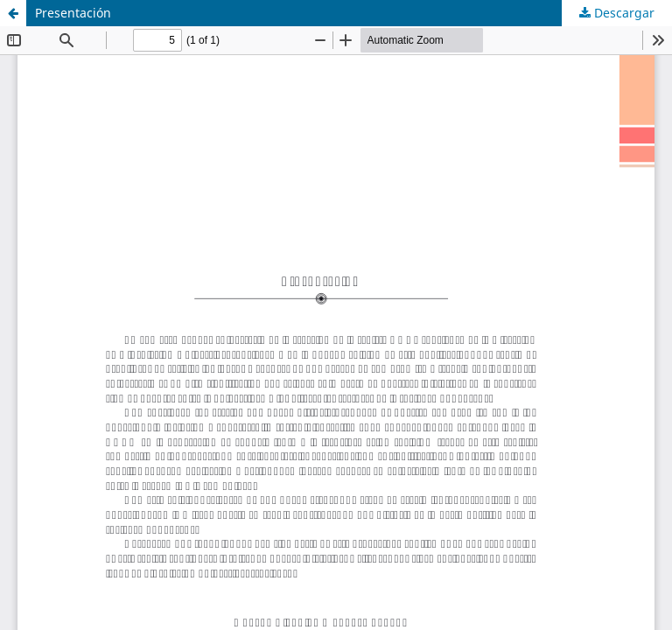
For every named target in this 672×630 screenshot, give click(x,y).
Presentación (73, 13)
